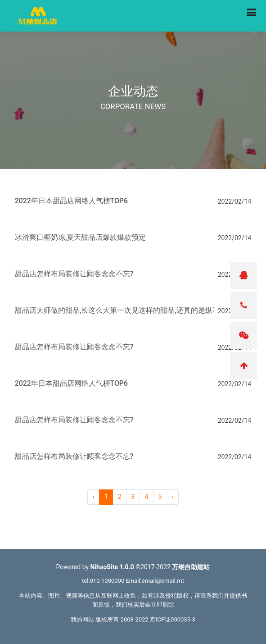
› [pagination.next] (172, 497)
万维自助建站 (191, 567)
